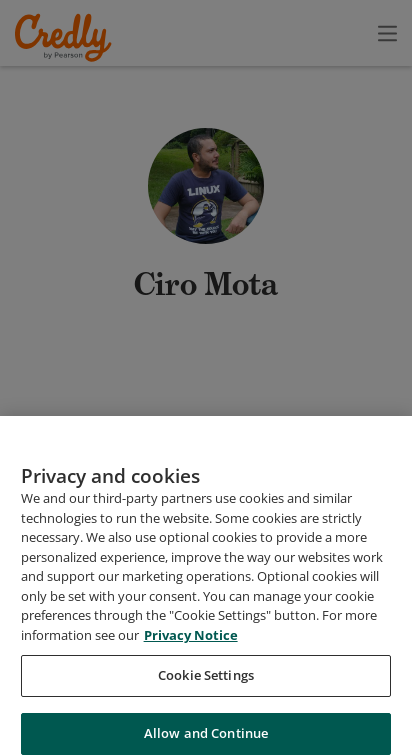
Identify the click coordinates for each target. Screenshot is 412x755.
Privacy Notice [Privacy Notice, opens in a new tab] (191, 718)
